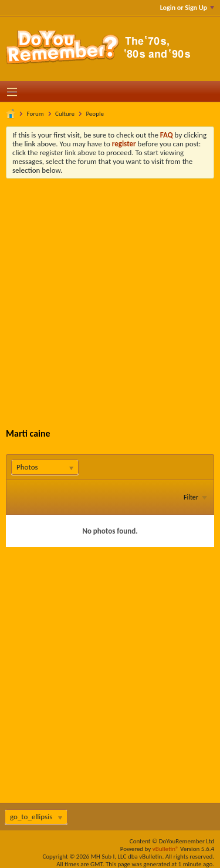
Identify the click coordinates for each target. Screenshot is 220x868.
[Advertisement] (110, 295)
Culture (65, 114)
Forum (35, 114)
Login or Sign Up (187, 8)
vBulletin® (166, 849)
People (95, 114)
